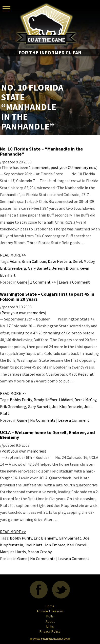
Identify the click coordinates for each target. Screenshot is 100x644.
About (50, 621)
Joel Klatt (34, 545)
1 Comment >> (43, 282)
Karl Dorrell (77, 545)
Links (50, 626)
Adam (15, 261)
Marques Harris (13, 552)
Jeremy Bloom (65, 268)
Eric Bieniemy (45, 538)
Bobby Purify (21, 400)
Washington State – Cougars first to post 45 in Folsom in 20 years (47, 297)
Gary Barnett (39, 268)
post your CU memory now (73, 167)
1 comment (39, 167)
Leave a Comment (74, 282)
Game (22, 282)
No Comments (43, 420)
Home (50, 606)
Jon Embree (55, 545)
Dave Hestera (59, 261)
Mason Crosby (40, 552)
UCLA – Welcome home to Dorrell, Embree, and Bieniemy (47, 435)
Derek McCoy (84, 261)
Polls (50, 616)
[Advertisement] (69, 70)
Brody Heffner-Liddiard (53, 400)
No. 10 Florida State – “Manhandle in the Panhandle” (41, 151)
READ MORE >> (13, 255)
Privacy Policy (50, 631)
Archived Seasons (50, 611)
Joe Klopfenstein (67, 406)
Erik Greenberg (13, 268)
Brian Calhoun (34, 261)
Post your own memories (23, 313)
